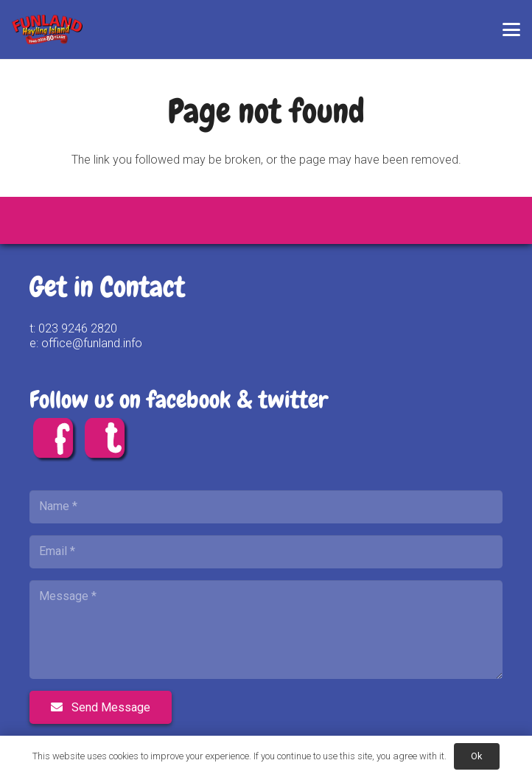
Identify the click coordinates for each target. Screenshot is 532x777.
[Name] (266, 507)
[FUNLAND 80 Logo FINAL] (47, 29)
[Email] (266, 552)
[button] (511, 29)
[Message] (266, 630)
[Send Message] (101, 707)
